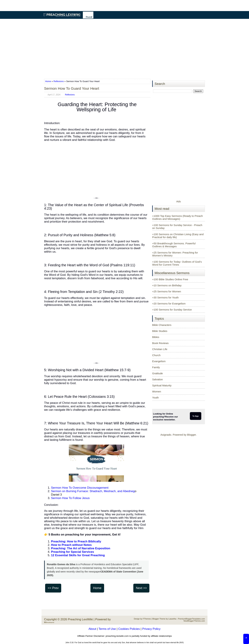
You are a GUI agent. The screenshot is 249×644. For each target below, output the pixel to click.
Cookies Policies (129, 629)
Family (156, 367)
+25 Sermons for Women (167, 291)
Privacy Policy (151, 629)
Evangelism (159, 361)
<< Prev (53, 588)
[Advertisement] (124, 49)
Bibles (156, 337)
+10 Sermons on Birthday (167, 285)
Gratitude (158, 373)
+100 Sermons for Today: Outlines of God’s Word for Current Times (177, 263)
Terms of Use (107, 629)
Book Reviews (160, 343)
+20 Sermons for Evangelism (169, 304)
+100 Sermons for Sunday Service (172, 310)
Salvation (158, 379)
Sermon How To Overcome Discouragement (80, 488)
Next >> (141, 588)
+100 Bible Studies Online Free (170, 279)
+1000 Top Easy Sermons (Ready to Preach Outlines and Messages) (177, 217)
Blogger (192, 435)
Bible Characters (162, 325)
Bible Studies (160, 331)
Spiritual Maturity (162, 385)
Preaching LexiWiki (80, 619)
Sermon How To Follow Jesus (70, 498)
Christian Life (160, 349)
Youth (155, 398)
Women (157, 391)
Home (48, 81)
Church (156, 355)
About (92, 629)
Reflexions (59, 81)
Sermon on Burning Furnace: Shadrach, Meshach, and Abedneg (93, 491)
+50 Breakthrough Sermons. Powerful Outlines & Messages (174, 245)
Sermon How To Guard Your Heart (72, 88)
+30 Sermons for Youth (165, 297)
